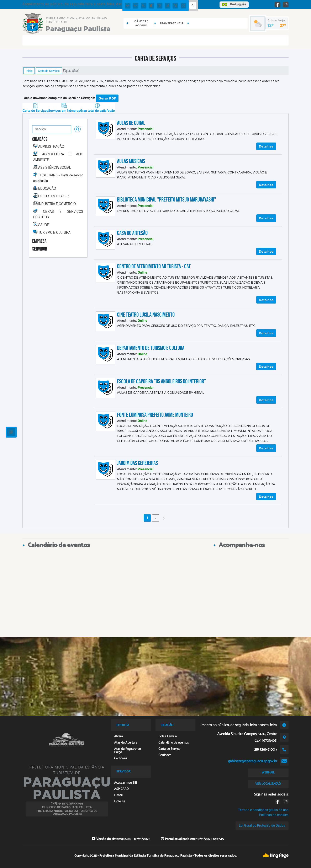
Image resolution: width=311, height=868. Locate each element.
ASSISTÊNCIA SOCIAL (55, 167)
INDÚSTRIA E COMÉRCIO (57, 204)
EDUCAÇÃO (47, 188)
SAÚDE (44, 225)
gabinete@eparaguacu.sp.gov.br (253, 761)
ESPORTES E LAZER (54, 196)
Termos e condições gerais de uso (263, 810)
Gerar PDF (107, 98)
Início (29, 71)
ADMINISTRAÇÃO (51, 146)
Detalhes (266, 146)
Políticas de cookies (274, 815)
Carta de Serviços (49, 71)
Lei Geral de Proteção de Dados (262, 826)
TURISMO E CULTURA (54, 232)
